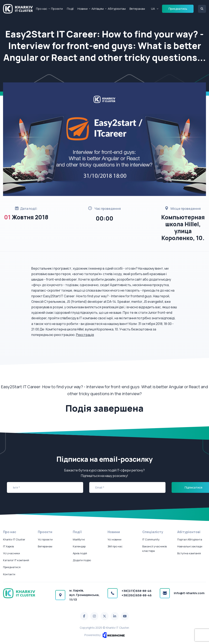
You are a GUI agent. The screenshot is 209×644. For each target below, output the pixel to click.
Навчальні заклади (190, 546)
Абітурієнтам (117, 9)
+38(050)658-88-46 (137, 595)
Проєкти (57, 9)
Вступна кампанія (189, 553)
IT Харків (8, 546)
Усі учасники (11, 553)
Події (70, 9)
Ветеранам (137, 9)
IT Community (151, 539)
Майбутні (79, 539)
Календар (79, 546)
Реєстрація (85, 335)
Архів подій (80, 553)
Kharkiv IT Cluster (14, 539)
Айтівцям (98, 9)
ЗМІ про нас (115, 546)
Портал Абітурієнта (190, 539)
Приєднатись (178, 9)
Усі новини (114, 539)
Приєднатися (12, 567)
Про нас (42, 9)
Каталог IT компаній (16, 560)
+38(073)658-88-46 (137, 591)
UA (153, 9)
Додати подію (82, 560)
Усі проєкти (45, 539)
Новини (83, 9)
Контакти (9, 574)
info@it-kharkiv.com (189, 593)
